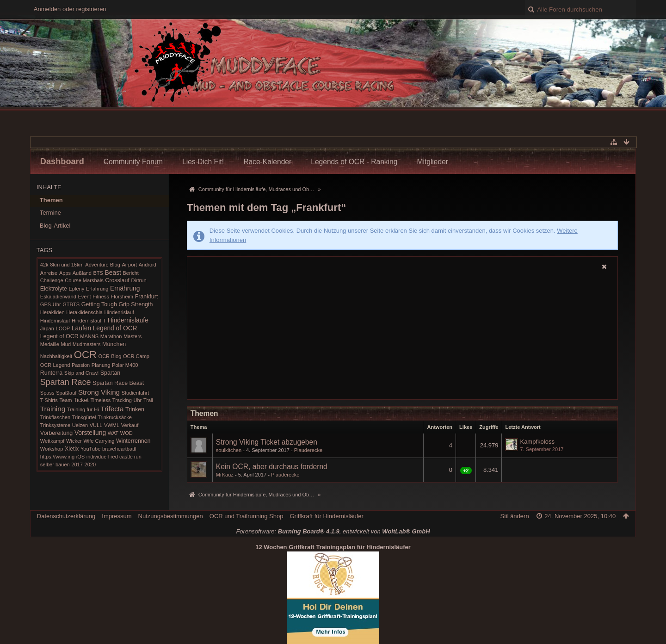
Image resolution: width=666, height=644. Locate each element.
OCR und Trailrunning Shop (247, 516)
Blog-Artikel (55, 226)
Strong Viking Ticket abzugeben (267, 442)
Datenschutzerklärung (66, 516)
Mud (66, 344)
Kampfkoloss (537, 442)
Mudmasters (87, 344)
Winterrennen (133, 441)
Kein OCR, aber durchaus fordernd (272, 467)
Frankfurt (147, 297)
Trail (148, 400)
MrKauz (225, 475)
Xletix (72, 449)
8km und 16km (67, 265)
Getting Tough (99, 304)
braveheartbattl (119, 449)
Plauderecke (308, 450)
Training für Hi (83, 409)
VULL (96, 425)
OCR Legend (55, 365)
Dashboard (62, 161)
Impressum (117, 516)
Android (148, 265)
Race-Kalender (267, 162)
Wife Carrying (99, 441)
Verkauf (130, 425)
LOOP (63, 328)
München (114, 344)
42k (44, 265)
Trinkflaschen (55, 417)
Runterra (51, 373)
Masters (133, 336)
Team (65, 400)
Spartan (111, 373)
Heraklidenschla (84, 312)
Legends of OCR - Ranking (354, 162)
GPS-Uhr (51, 304)
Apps (65, 273)
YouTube (90, 449)
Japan (47, 328)
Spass (47, 393)
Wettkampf (52, 441)
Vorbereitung (56, 433)
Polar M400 (125, 365)
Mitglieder (432, 162)
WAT (113, 433)
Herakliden (52, 312)
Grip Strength (136, 304)
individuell (98, 457)
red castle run (126, 457)
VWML (112, 425)
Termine (50, 213)
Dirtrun (139, 280)
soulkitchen (229, 450)
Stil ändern (514, 516)
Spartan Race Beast (118, 383)
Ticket (81, 400)
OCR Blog (110, 356)
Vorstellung (90, 433)
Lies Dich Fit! (203, 162)
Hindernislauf (55, 321)
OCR (85, 355)
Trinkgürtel (84, 417)
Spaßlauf (66, 393)
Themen (51, 200)
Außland (82, 273)
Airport (129, 265)
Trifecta (112, 409)
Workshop (52, 449)
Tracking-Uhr (127, 400)
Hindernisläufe (128, 320)
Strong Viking (99, 392)
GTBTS (71, 304)
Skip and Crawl (81, 373)
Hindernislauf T (89, 321)
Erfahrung (97, 289)
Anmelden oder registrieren (70, 9)
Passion (81, 365)
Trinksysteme (55, 425)
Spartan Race (66, 382)
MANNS (89, 336)
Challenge (52, 280)
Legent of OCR (59, 336)
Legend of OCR (115, 328)
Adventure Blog (103, 265)
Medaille (50, 344)
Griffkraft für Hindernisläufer (326, 516)
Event (84, 297)
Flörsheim (122, 297)
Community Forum (133, 162)
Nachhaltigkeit (56, 356)
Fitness (101, 297)
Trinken (135, 409)
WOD (126, 433)
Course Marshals (84, 280)
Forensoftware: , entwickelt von (333, 531)
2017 (77, 464)
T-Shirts (49, 400)
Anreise (49, 273)
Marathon (111, 336)
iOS (80, 457)
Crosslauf (117, 280)
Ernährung (125, 288)
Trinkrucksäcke (115, 417)
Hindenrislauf (119, 312)
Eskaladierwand (58, 297)
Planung (101, 365)
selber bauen (55, 464)
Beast (113, 272)
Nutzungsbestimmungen (171, 516)
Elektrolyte (54, 289)
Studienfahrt (136, 393)
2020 (90, 464)
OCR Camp (136, 356)
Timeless (100, 400)
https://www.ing (57, 457)
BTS (98, 273)
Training (53, 409)
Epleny (76, 289)
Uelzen (80, 425)
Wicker (74, 441)
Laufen (81, 328)
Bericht (131, 273)
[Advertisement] (402, 336)
